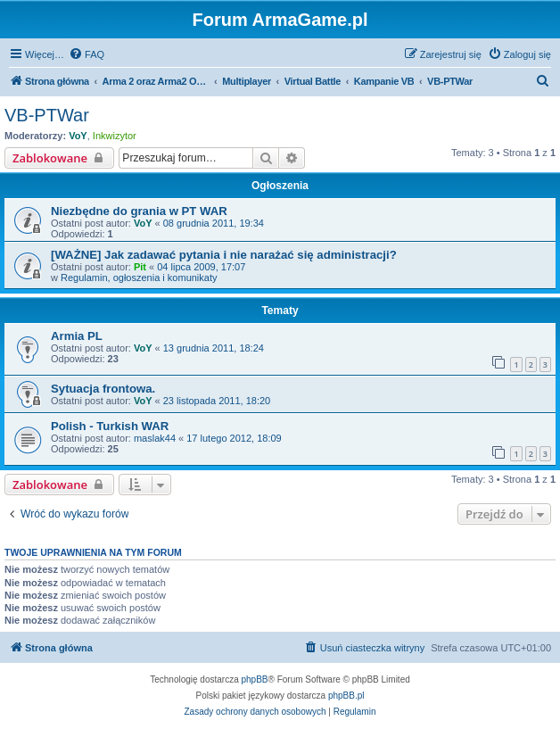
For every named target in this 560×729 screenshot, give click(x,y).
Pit (140, 267)
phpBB (255, 679)
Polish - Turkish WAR (110, 426)
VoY (78, 136)
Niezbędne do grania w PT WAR (139, 211)
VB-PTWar (47, 115)
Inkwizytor (115, 136)
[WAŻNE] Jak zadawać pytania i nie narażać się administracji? (224, 255)
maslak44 (155, 438)
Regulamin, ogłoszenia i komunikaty (139, 278)
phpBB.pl (346, 696)
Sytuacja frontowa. (103, 389)
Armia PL (77, 336)
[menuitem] (86, 54)
